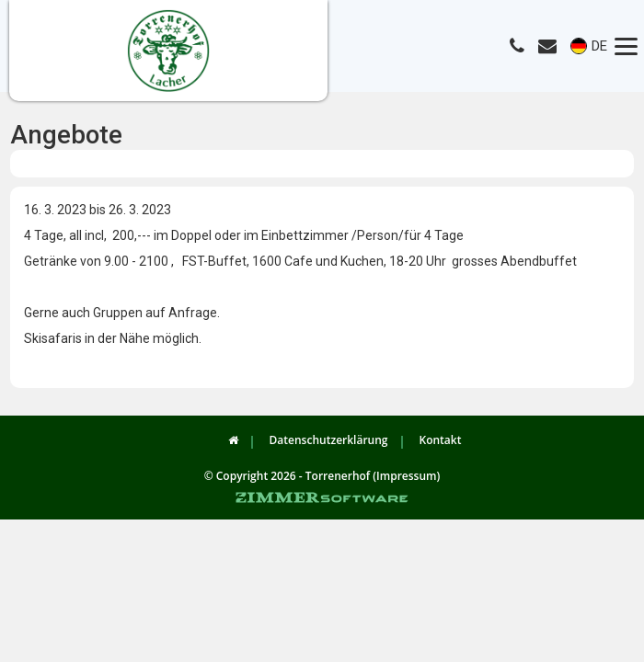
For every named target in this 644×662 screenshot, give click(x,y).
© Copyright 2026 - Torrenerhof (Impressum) (322, 476)
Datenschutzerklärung (329, 440)
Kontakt (441, 440)
